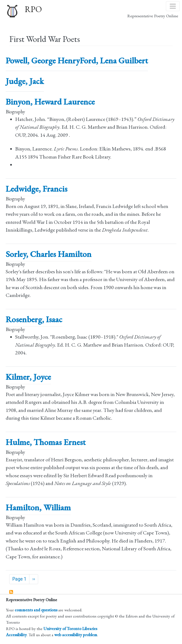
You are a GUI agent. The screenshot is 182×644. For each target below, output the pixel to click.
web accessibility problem (76, 635)
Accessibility (16, 635)
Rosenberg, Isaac (34, 319)
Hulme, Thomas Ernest (46, 442)
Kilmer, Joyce (28, 377)
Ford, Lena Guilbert (114, 60)
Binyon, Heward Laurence (50, 102)
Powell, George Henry (43, 60)
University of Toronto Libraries (70, 629)
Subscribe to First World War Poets (11, 592)
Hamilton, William (38, 507)
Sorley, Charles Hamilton (49, 254)
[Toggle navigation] (173, 6)
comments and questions (36, 610)
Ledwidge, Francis (36, 189)
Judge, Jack (25, 81)
